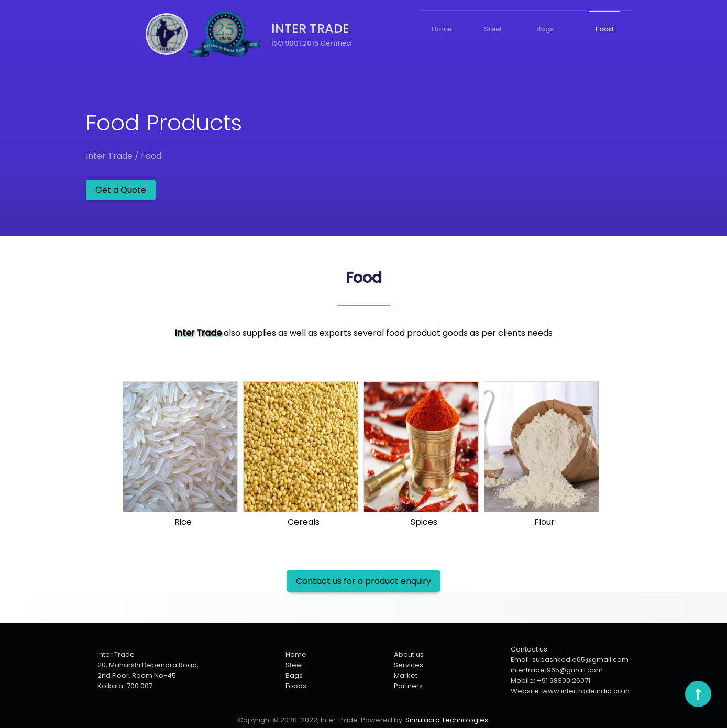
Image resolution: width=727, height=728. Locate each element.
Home (296, 654)
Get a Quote (121, 190)
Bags (294, 675)
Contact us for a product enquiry (363, 581)
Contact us (529, 649)
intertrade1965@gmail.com (557, 670)
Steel (294, 665)
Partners (408, 686)
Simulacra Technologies (447, 720)
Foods (296, 686)
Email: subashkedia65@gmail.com (570, 660)
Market (406, 675)
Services (409, 665)
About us (409, 654)
